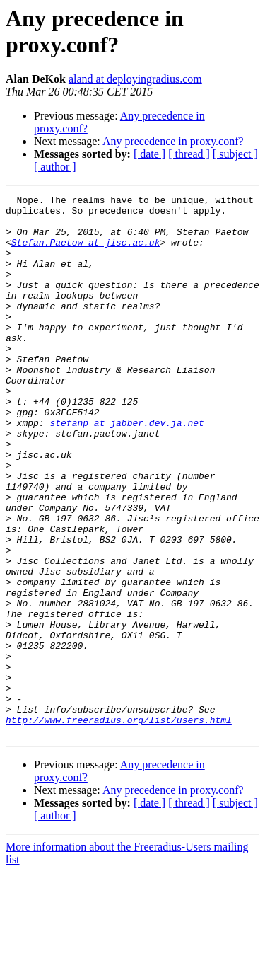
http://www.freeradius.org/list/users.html (119, 826)
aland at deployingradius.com (135, 79)
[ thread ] (189, 154)
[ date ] (149, 154)
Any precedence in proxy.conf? (173, 141)
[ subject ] (235, 154)
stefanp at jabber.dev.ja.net (126, 469)
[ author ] (55, 167)
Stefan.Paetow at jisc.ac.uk (86, 253)
